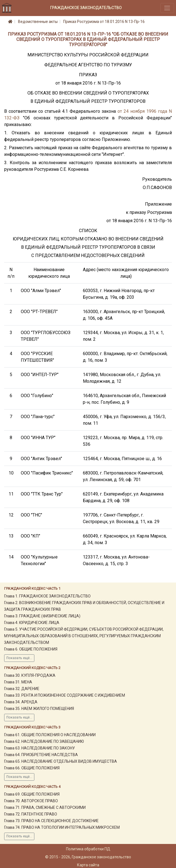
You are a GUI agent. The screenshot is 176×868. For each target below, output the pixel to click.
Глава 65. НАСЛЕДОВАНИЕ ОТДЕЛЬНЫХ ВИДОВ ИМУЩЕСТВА (61, 761)
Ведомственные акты (38, 22)
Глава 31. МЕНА (18, 682)
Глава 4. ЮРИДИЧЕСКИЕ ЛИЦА (32, 623)
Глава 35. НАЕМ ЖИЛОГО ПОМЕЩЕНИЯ (39, 709)
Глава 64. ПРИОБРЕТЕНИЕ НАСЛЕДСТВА (41, 755)
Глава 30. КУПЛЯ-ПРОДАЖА (30, 675)
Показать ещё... (19, 658)
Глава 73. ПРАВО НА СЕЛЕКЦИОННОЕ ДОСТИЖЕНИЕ (51, 821)
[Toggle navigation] (167, 8)
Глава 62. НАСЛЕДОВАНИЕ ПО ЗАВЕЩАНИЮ (44, 741)
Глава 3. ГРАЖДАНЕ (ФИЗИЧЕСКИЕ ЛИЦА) (42, 616)
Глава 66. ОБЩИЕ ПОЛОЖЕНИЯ (32, 768)
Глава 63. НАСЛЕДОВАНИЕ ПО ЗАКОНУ (39, 748)
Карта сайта (88, 865)
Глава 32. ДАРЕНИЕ (22, 689)
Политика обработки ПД (88, 849)
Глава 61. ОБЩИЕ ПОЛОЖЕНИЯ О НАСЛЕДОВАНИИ (50, 735)
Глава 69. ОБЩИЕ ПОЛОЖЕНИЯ (32, 794)
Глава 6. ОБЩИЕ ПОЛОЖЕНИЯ (31, 649)
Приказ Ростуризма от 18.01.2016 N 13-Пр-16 (104, 22)
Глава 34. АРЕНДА (21, 702)
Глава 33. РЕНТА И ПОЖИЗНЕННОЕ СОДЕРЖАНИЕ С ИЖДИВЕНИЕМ (65, 695)
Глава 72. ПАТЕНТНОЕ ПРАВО (31, 814)
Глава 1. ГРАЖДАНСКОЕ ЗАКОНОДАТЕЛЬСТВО (47, 596)
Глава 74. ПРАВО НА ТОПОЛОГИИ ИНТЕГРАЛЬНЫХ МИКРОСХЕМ (62, 827)
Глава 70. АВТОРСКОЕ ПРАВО (31, 801)
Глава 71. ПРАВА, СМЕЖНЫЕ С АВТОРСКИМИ (45, 807)
